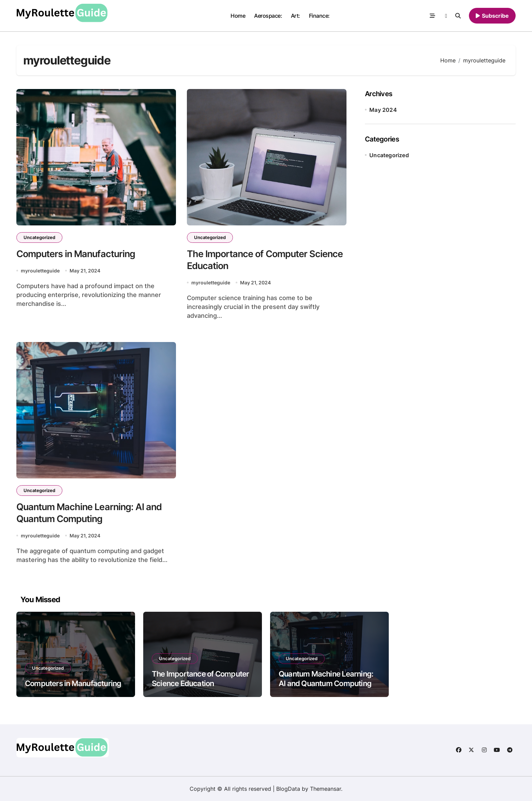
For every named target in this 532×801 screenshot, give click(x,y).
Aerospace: (268, 16)
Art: (295, 16)
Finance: (319, 16)
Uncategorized (39, 237)
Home (238, 16)
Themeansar (326, 789)
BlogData (288, 789)
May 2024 (383, 110)
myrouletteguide (40, 271)
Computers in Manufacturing (76, 254)
